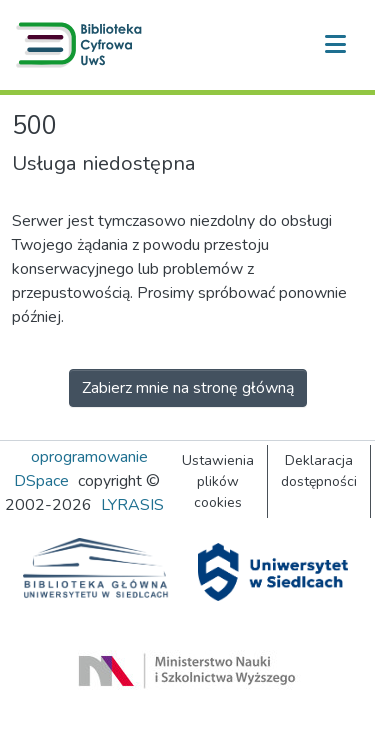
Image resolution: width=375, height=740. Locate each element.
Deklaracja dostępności (319, 471)
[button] (83, 45)
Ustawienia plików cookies (218, 481)
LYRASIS (132, 505)
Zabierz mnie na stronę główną (188, 388)
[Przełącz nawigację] (335, 45)
